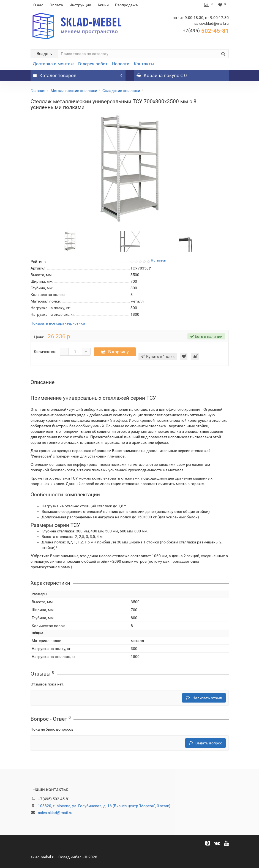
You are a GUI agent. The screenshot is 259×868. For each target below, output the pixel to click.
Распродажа (126, 5)
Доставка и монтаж (53, 64)
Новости (121, 64)
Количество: (45, 352)
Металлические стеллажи (74, 91)
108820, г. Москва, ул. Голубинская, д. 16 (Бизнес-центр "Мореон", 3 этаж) (104, 806)
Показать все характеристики (58, 323)
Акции (103, 5)
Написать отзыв (204, 698)
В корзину (115, 352)
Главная (38, 91)
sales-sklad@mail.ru (55, 813)
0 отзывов (158, 261)
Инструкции (80, 5)
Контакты (144, 64)
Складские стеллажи (121, 91)
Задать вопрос (205, 743)
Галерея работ (93, 64)
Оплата (56, 5)
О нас (38, 5)
